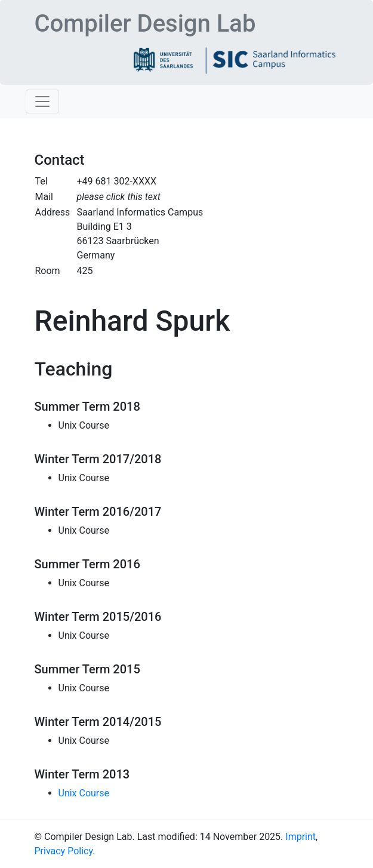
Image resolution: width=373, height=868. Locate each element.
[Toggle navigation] (42, 101)
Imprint (300, 837)
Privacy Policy (64, 851)
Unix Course (84, 793)
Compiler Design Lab (145, 24)
